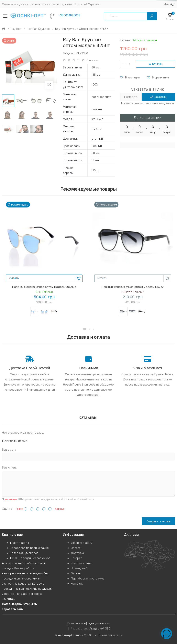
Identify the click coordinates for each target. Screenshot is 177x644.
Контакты (77, 584)
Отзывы (76, 573)
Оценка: (7, 509)
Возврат (76, 558)
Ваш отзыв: (9, 467)
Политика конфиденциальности (88, 623)
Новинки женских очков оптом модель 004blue (44, 287)
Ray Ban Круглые (38, 29)
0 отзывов (93, 60)
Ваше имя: (9, 450)
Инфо (167, 4)
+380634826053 (69, 15)
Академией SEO (100, 628)
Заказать (158, 97)
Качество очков (82, 563)
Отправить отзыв (158, 521)
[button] (170, 16)
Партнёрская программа (88, 578)
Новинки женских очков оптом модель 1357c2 (133, 287)
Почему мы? (79, 568)
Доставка (77, 553)
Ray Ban (16, 29)
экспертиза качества (16, 584)
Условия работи (82, 543)
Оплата (76, 548)
